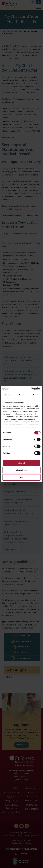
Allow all (22, 463)
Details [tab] (21, 395)
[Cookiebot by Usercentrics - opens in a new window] (31, 389)
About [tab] (35, 395)
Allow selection (21, 470)
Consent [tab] (8, 395)
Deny (22, 477)
